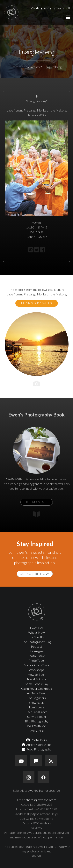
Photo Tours (37, 660)
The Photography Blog (37, 642)
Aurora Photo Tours (37, 665)
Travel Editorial (37, 679)
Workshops (36, 670)
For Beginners (36, 698)
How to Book (37, 674)
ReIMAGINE (37, 502)
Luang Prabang (37, 303)
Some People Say (37, 684)
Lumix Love (37, 707)
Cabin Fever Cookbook (37, 688)
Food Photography (37, 749)
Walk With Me (36, 726)
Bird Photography (37, 721)
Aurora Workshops (37, 745)
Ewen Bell (37, 628)
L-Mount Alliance (36, 712)
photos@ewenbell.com (41, 800)
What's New (36, 632)
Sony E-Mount (37, 716)
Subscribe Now (35, 574)
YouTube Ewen (36, 693)
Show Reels (36, 702)
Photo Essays (37, 656)
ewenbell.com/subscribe (44, 790)
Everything (36, 731)
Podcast (36, 646)
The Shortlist (37, 637)
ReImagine (37, 651)
